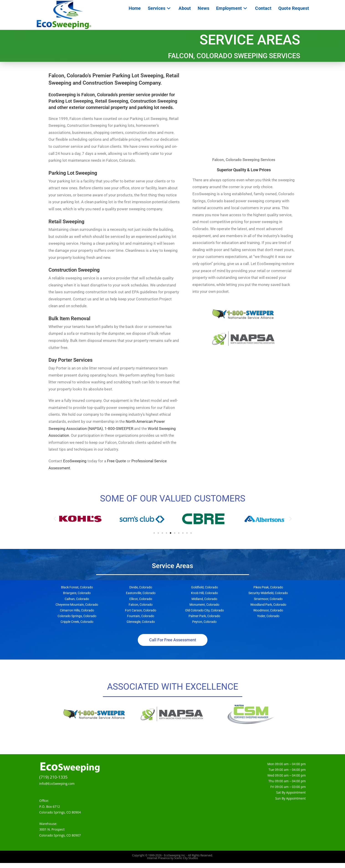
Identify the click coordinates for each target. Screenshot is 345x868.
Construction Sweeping (74, 275)
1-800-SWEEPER (119, 433)
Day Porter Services (70, 365)
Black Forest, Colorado (77, 592)
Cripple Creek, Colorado (77, 627)
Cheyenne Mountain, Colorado (77, 610)
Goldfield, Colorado (204, 592)
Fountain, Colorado (141, 621)
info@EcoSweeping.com (57, 789)
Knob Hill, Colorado (204, 598)
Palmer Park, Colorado (204, 621)
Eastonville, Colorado (141, 598)
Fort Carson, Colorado (141, 615)
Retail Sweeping (66, 226)
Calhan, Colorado (77, 604)
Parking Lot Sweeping (73, 178)
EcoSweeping (75, 466)
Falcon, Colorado (141, 610)
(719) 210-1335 (54, 782)
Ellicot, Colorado (141, 604)
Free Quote (116, 466)
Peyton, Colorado (204, 627)
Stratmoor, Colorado (268, 604)
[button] (55, 524)
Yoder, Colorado (268, 621)
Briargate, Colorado (77, 598)
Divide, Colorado (141, 592)
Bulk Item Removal (69, 323)
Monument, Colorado (204, 610)
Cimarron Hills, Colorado (77, 615)
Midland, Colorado (204, 604)
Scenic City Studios (186, 863)
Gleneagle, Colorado (141, 627)
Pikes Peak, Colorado (268, 592)
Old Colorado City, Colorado (204, 615)
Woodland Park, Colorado (268, 610)
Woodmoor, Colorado (268, 615)
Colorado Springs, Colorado (77, 621)
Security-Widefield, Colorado (268, 598)
